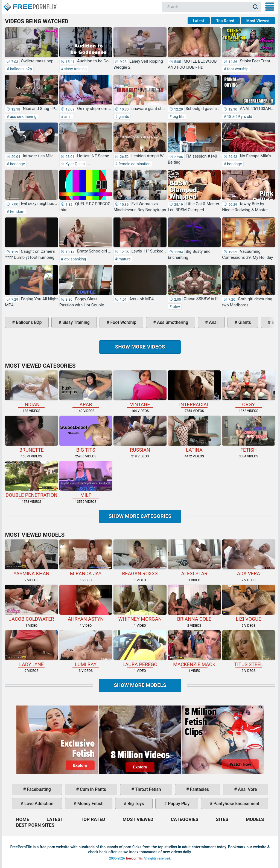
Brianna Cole (194, 603)
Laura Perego (140, 649)
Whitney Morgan (140, 603)
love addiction (38, 804)
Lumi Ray (86, 649)
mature (124, 259)
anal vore (247, 789)
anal (67, 117)
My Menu (270, 7)
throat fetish (147, 789)
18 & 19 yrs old (239, 117)
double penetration (31, 480)
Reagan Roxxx (140, 558)
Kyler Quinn (75, 164)
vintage (140, 389)
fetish (248, 434)
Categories (185, 819)
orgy (248, 389)
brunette (31, 434)
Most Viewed (258, 21)
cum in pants (92, 789)
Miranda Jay (86, 558)
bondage (17, 164)
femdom (17, 211)
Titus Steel (248, 649)
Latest (199, 21)
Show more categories (140, 516)
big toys (135, 804)
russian (140, 434)
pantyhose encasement (236, 804)
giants (123, 117)
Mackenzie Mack (194, 649)
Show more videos (140, 347)
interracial (194, 389)
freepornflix (134, 858)
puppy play (178, 804)
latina (194, 434)
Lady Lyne (31, 649)
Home (30, 4)
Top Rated (225, 21)
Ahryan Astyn (86, 603)
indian (31, 389)
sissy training (75, 69)
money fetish (90, 804)
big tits (178, 117)
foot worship (237, 69)
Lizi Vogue (248, 603)
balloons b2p (21, 69)
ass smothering (23, 117)
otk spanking (75, 259)
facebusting (38, 789)
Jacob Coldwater (31, 603)
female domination (134, 164)
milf (86, 480)
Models (255, 819)
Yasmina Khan (31, 558)
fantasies (199, 789)
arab (86, 389)
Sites (222, 819)
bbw (176, 307)
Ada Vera (248, 558)
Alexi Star (194, 558)
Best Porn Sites (35, 825)
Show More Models (140, 685)
